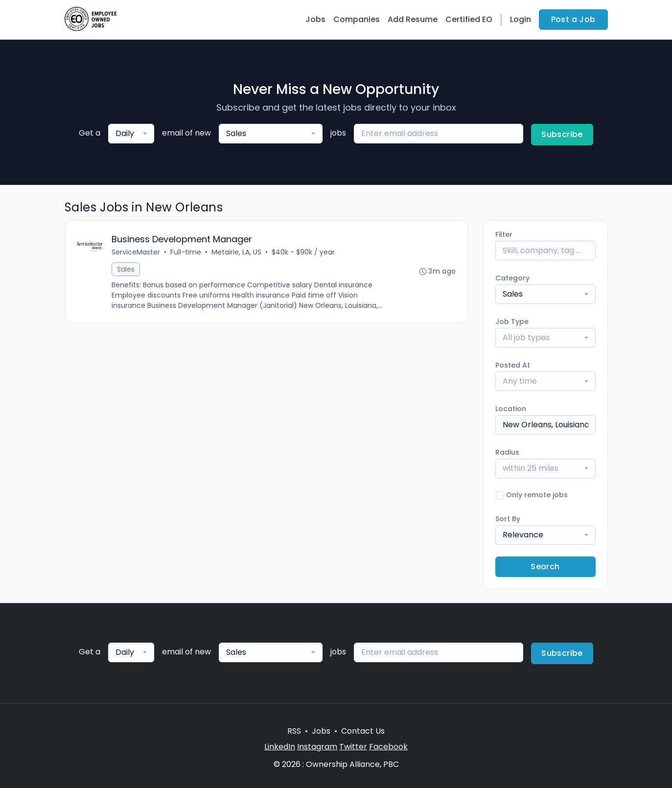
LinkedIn (280, 747)
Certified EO (469, 19)
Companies (357, 19)
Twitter (353, 747)
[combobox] (131, 134)
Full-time (186, 252)
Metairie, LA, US (237, 252)
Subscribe (562, 134)
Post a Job (573, 19)
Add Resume (413, 19)
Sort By (508, 519)
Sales (126, 269)
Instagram (317, 747)
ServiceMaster (136, 252)
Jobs (315, 19)
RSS (294, 731)
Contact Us (363, 731)
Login (521, 19)
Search (545, 567)
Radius (507, 452)
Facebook (388, 747)
